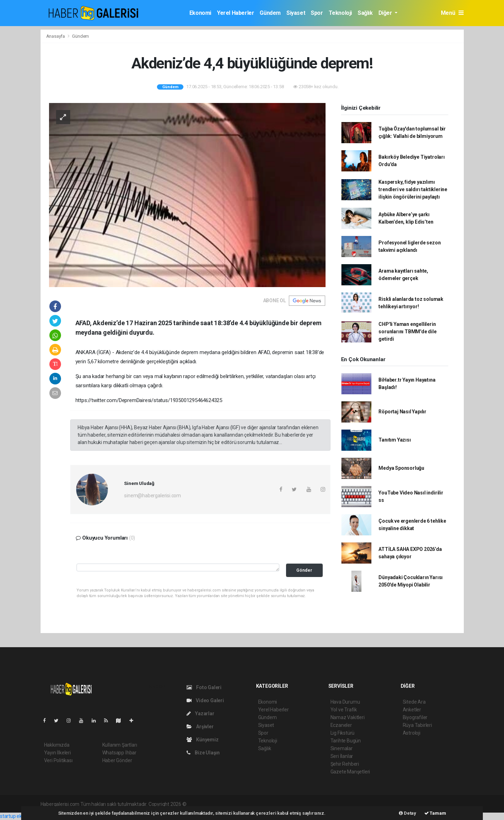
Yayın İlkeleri (57, 753)
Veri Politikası (58, 760)
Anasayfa (56, 36)
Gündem (270, 13)
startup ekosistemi (20, 816)
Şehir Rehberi (345, 764)
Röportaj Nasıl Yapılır (402, 412)
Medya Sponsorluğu (401, 468)
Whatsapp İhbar (119, 753)
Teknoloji (340, 13)
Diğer (386, 13)
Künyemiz (203, 740)
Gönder (304, 570)
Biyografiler (415, 717)
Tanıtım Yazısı (394, 440)
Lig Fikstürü (343, 733)
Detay (408, 813)
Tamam (435, 813)
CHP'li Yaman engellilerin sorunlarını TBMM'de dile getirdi (407, 332)
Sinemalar (342, 748)
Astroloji (412, 733)
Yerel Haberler (235, 13)
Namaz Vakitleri (348, 717)
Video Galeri (205, 700)
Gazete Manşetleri (350, 772)
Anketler (412, 710)
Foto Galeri (204, 687)
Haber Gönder (117, 760)
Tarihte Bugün (346, 741)
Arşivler (200, 727)
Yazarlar (201, 713)
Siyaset (296, 13)
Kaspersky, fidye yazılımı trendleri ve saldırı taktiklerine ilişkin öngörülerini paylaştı (413, 189)
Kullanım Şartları (120, 745)
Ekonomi (200, 13)
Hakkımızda (57, 745)
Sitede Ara (414, 702)
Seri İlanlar (342, 756)
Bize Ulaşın (203, 753)
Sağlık (365, 13)
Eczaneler (341, 725)
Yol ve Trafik (344, 710)
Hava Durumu (345, 702)
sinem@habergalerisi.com (153, 496)
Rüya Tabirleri (417, 725)
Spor (317, 13)
